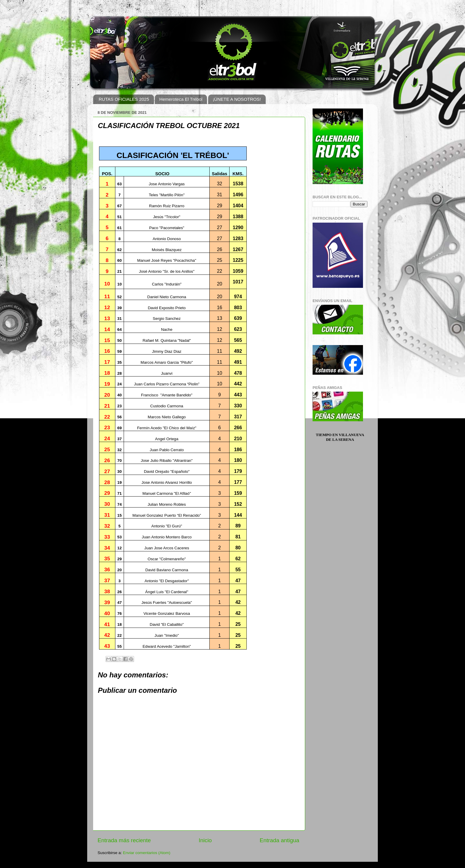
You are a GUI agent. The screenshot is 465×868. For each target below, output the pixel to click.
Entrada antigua (280, 840)
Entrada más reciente (124, 840)
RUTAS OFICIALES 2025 (124, 99)
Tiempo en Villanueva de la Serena (340, 437)
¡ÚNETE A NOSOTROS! (237, 99)
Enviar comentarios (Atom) (147, 853)
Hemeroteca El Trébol (181, 99)
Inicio (205, 840)
